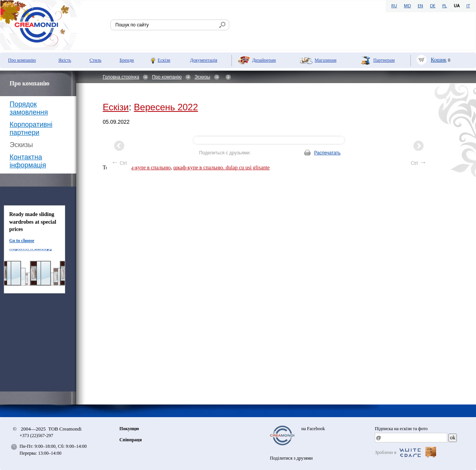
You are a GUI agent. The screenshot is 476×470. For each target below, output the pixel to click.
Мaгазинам (326, 60)
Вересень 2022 (166, 107)
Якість (65, 60)
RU (394, 6)
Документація (204, 60)
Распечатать (327, 153)
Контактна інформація (28, 161)
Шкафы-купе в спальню (143, 168)
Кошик (439, 60)
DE (433, 6)
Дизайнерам (264, 60)
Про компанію (22, 60)
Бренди (127, 60)
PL (445, 6)
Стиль (96, 60)
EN (420, 6)
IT (468, 6)
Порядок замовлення (29, 108)
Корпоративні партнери (31, 129)
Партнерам (384, 60)
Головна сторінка (121, 77)
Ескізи (164, 60)
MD (407, 6)
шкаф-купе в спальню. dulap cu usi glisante (221, 168)
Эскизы (203, 77)
